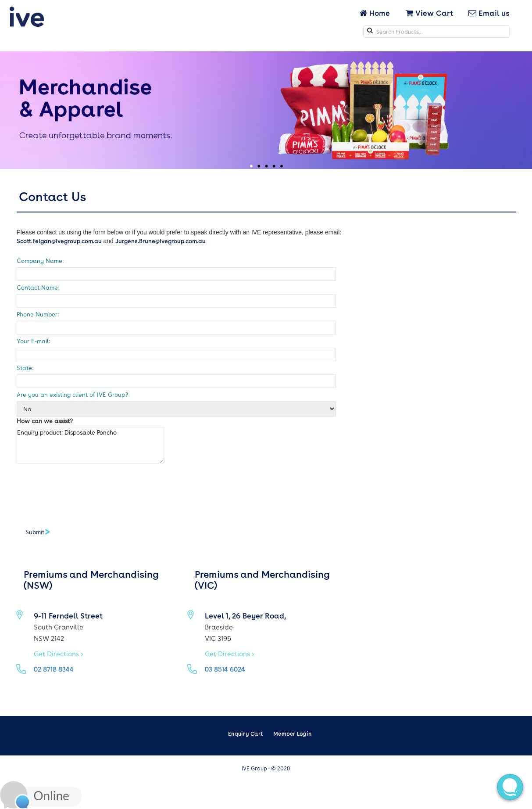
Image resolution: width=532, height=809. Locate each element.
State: (25, 368)
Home (376, 13)
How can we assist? (45, 421)
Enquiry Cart (245, 733)
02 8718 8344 (54, 669)
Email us (489, 13)
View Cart (429, 13)
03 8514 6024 (225, 669)
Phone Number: (38, 314)
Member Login (292, 733)
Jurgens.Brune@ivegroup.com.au (161, 241)
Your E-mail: (33, 341)
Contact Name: (38, 287)
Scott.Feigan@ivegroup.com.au (59, 241)
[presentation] (83, 492)
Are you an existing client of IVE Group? (72, 394)
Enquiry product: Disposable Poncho (90, 446)
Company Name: (40, 261)
